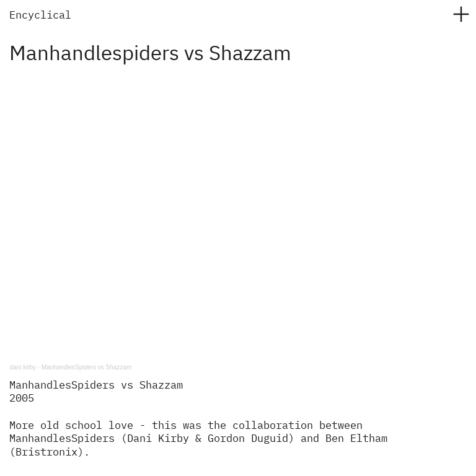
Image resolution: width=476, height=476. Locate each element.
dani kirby (23, 367)
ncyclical (43, 16)
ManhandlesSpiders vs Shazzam (87, 367)
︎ (461, 15)
